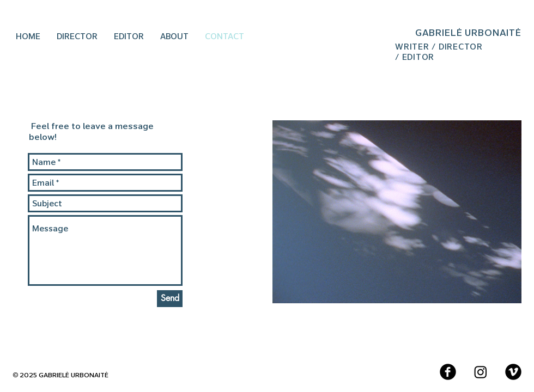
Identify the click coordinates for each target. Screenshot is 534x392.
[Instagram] (481, 372)
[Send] (170, 299)
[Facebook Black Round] (448, 372)
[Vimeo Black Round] (513, 372)
